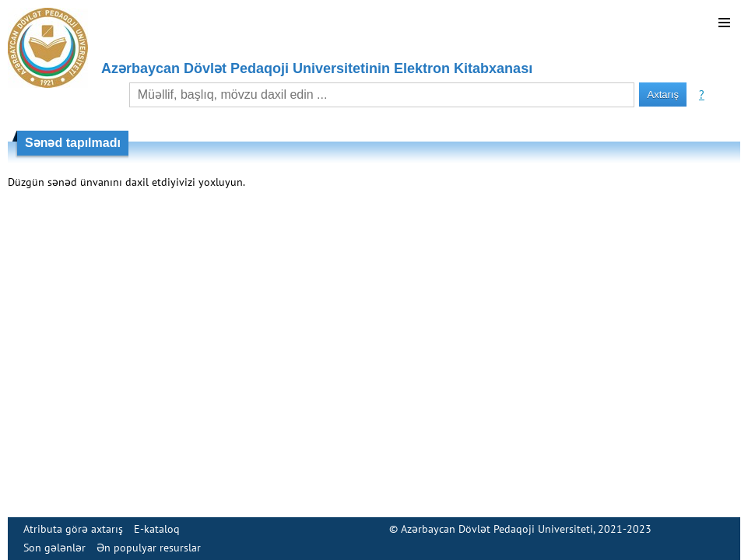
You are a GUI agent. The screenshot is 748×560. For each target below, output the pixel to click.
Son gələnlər (54, 548)
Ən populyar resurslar (149, 548)
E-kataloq (157, 529)
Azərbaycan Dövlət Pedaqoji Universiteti (497, 529)
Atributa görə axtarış (73, 529)
